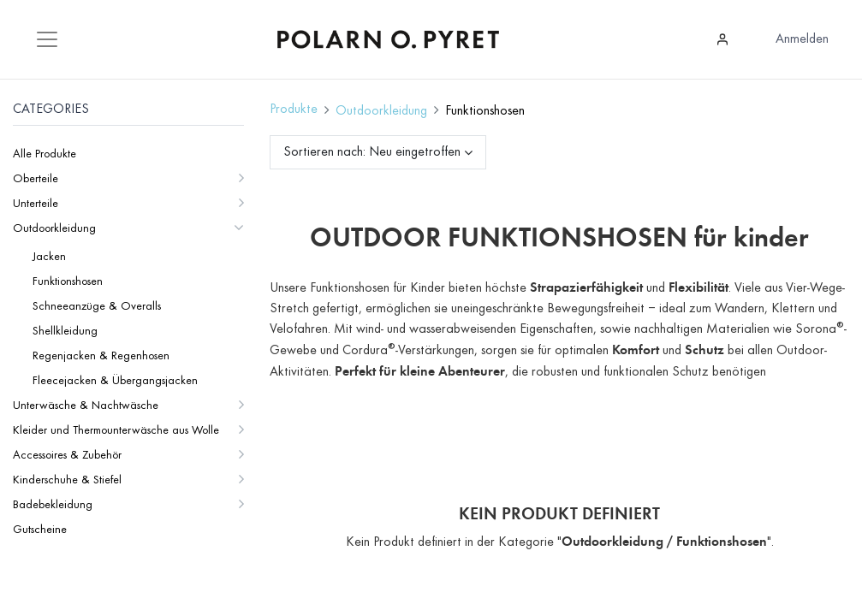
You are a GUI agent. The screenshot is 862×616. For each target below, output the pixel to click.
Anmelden (802, 39)
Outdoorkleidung (381, 111)
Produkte (294, 110)
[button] (427, 152)
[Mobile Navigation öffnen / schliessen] (47, 39)
